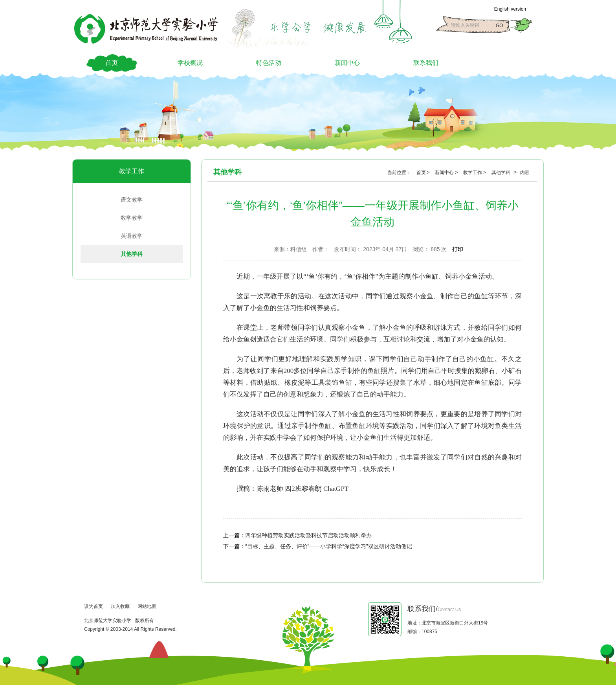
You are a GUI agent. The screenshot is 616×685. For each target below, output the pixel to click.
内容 (525, 173)
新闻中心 (347, 63)
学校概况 (190, 63)
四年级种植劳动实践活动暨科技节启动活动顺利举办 (308, 535)
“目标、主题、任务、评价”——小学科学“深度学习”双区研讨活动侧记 (329, 546)
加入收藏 (120, 606)
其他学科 (132, 254)
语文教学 (132, 200)
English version (510, 9)
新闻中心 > (447, 173)
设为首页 (93, 606)
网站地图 (147, 606)
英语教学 (132, 236)
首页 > (424, 173)
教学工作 (132, 171)
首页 (112, 63)
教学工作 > (475, 173)
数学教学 (132, 218)
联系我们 (426, 63)
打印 (458, 249)
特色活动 (269, 63)
